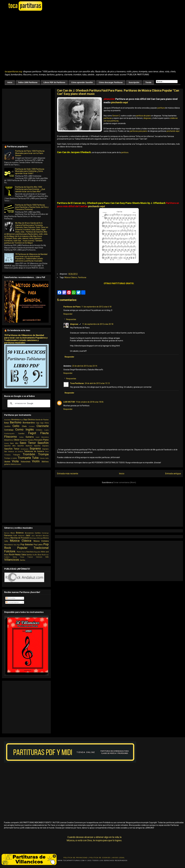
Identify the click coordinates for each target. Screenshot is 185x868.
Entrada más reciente (68, 473)
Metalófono (9, 440)
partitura (161, 108)
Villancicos (12, 560)
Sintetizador (25, 449)
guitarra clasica (10, 464)
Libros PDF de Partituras (54, 82)
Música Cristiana (41, 541)
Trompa (43, 454)
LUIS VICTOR (69, 402)
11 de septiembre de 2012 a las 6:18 (96, 307)
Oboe (16, 440)
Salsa (24, 555)
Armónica (15, 420)
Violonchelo (26, 462)
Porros (24, 552)
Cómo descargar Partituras (111, 82)
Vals (47, 557)
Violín (36, 461)
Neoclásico (9, 545)
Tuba (35, 458)
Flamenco (8, 535)
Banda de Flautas (42, 420)
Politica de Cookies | (101, 858)
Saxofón (43, 443)
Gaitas (21, 437)
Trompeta (24, 458)
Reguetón (37, 552)
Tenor (47, 452)
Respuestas (71, 319)
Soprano (35, 448)
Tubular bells (44, 458)
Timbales (7, 455)
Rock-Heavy (15, 554)
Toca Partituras (77, 383)
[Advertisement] (25, 41)
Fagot (32, 433)
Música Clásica (71, 277)
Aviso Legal (119, 858)
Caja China (44, 423)
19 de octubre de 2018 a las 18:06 (90, 402)
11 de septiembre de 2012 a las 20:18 (98, 324)
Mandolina (45, 437)
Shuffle (35, 555)
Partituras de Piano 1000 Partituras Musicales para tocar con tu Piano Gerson (30, 153)
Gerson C (116, 116)
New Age (17, 545)
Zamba (22, 560)
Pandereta (23, 440)
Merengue (33, 538)
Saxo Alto (14, 443)
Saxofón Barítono (25, 446)
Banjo (7, 423)
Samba (29, 555)
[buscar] (28, 403)
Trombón (29, 454)
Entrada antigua (173, 473)
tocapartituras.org (13, 72)
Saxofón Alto (10, 446)
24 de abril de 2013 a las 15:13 (97, 383)
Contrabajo (9, 430)
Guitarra (30, 437)
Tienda (148, 82)
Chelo (24, 426)
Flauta (44, 433)
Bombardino (29, 423)
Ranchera (30, 552)
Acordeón (8, 420)
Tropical (30, 557)
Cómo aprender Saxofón (82, 82)
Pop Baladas (27, 544)
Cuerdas (21, 433)
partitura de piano (143, 116)
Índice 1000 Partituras (28, 82)
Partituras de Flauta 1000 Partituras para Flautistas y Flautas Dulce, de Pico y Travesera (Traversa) (32, 207)
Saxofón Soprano (41, 446)
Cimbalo (32, 426)
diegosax (147, 118)
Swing (15, 557)
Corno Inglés (25, 429)
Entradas (11, 598)
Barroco (7, 533)
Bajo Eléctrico (29, 420)
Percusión (38, 440)
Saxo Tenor (28, 443)
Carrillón (7, 426)
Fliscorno (11, 437)
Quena (6, 443)
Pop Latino (38, 545)
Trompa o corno (11, 458)
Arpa (22, 420)
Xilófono (45, 462)
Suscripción (134, 82)
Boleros (20, 533)
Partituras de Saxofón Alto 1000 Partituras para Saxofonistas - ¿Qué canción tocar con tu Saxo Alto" (30, 189)
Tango (22, 557)
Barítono (16, 422)
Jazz (28, 535)
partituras (108, 118)
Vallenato (39, 557)
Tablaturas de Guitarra (34, 451)
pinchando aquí (120, 102)
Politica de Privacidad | (76, 858)
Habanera (21, 536)
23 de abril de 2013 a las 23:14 (85, 366)
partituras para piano (138, 131)
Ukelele (7, 462)
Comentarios (12, 602)
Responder (68, 314)
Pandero (31, 440)
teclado (19, 464)
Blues (13, 533)
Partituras (82, 277)
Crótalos (39, 430)
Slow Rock (41, 555)
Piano (46, 440)
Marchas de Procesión (20, 538)
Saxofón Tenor (12, 449)
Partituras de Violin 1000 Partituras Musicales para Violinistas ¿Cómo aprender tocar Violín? (30, 171)
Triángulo (17, 455)
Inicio (10, 82)
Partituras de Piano (72, 307)
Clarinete (43, 426)
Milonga (40, 538)
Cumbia (38, 533)
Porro (19, 552)
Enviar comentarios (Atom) (125, 482)
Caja (38, 423)
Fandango (45, 533)
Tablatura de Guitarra (15, 452)
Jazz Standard (36, 536)
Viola (15, 461)
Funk (15, 536)
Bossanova (29, 533)
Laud (38, 437)
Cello (16, 426)
